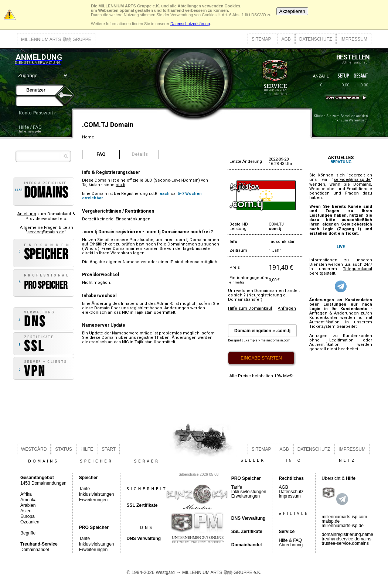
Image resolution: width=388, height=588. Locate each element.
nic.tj (120, 185)
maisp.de (331, 521)
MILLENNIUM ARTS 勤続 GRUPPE (56, 39)
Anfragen (287, 308)
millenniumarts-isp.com (345, 517)
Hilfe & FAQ (290, 540)
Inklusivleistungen (97, 494)
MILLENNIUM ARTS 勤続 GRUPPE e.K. (222, 572)
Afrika (26, 494)
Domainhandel (35, 550)
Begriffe (28, 533)
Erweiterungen (93, 500)
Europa (28, 516)
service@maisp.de (46, 232)
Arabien (28, 505)
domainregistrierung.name (348, 534)
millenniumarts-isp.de (343, 526)
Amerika (28, 500)
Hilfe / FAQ (30, 127)
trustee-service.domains (345, 543)
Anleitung (27, 214)
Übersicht (331, 478)
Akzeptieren (292, 11)
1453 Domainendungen (43, 480)
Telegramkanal (358, 269)
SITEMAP (261, 39)
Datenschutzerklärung (190, 24)
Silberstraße (189, 474)
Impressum (290, 496)
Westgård (165, 572)
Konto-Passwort (36, 113)
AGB (286, 39)
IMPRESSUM (354, 39)
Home (88, 137)
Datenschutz (291, 492)
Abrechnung (291, 545)
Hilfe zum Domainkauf (250, 308)
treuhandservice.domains (347, 539)
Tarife (84, 489)
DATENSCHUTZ (316, 39)
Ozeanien (30, 522)
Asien (26, 511)
